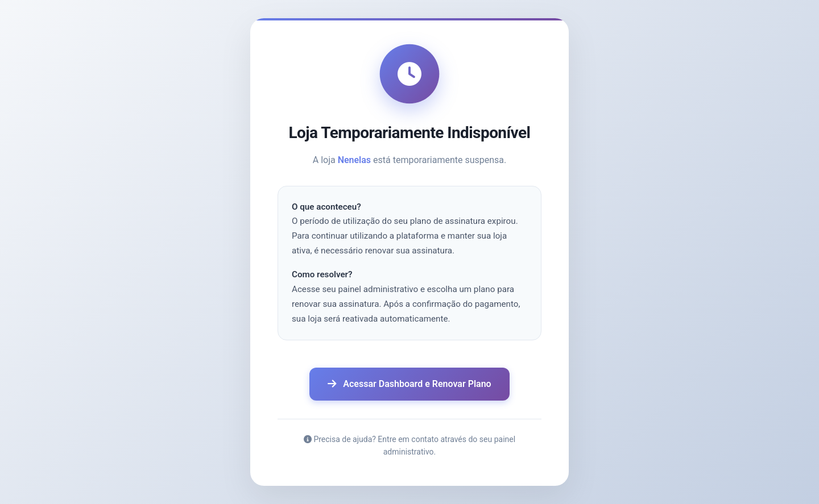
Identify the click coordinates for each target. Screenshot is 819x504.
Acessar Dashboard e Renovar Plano (409, 384)
